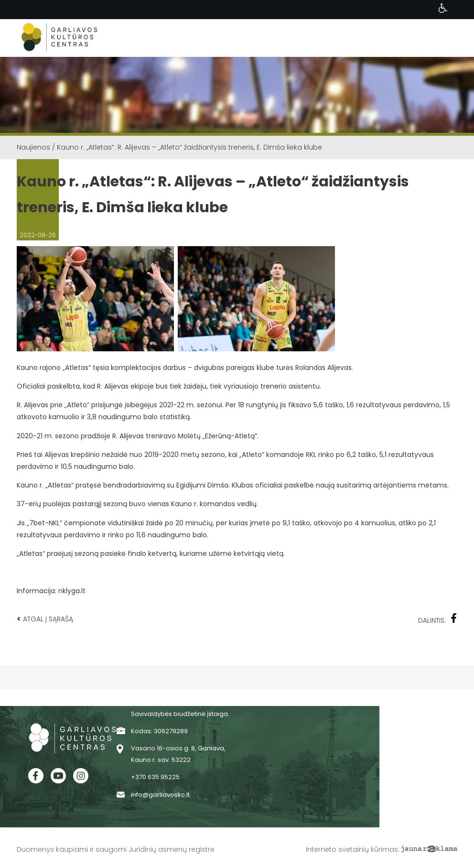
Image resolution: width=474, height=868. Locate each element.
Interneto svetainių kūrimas (352, 849)
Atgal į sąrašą (45, 619)
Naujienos (33, 147)
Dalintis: (438, 619)
